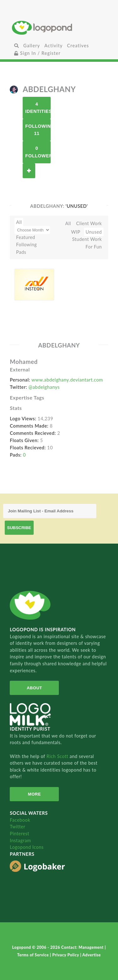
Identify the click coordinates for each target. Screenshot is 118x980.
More (34, 794)
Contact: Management (83, 947)
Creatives (78, 46)
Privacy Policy (66, 955)
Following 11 (38, 130)
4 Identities (38, 108)
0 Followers (38, 152)
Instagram (20, 840)
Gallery (32, 46)
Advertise (92, 955)
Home (59, 28)
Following (26, 245)
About (34, 688)
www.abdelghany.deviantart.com (67, 380)
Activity (53, 46)
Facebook (20, 820)
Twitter (17, 827)
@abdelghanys (44, 387)
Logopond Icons (27, 847)
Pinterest (20, 834)
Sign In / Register (37, 53)
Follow (29, 171)
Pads (21, 252)
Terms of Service (34, 955)
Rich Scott (58, 756)
